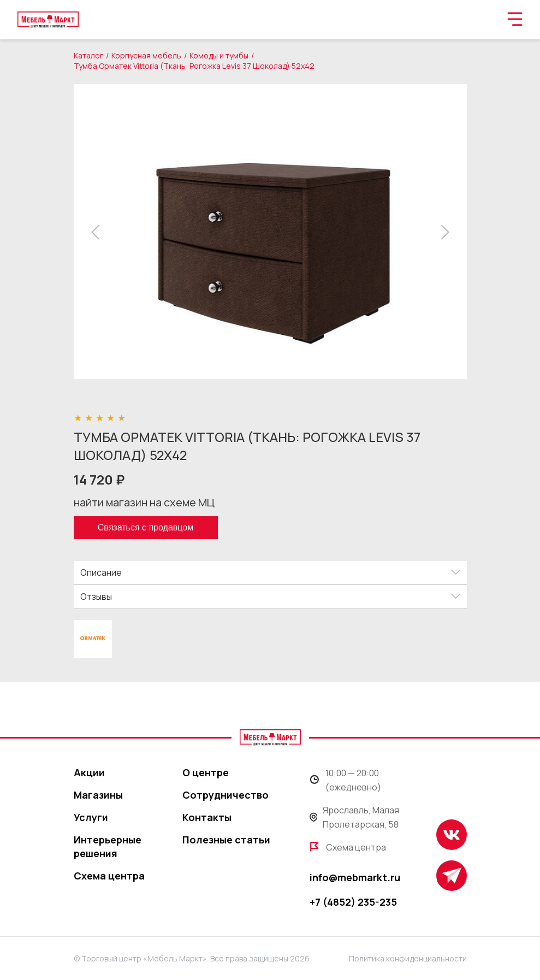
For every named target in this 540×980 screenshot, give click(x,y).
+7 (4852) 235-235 (353, 902)
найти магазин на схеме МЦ (144, 502)
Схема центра (109, 876)
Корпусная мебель (146, 55)
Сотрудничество (226, 795)
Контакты (207, 817)
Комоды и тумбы (219, 55)
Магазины (98, 795)
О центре (206, 772)
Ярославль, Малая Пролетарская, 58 (355, 817)
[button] (99, 232)
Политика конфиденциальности (408, 958)
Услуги (91, 817)
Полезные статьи (226, 840)
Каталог (88, 55)
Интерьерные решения (108, 846)
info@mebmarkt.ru (355, 877)
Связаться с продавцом (146, 527)
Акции (89, 772)
